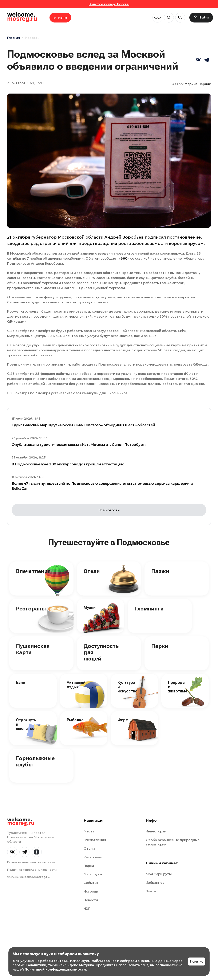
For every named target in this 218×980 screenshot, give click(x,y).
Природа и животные (178, 687)
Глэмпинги (149, 609)
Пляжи (160, 571)
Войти (151, 891)
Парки (160, 646)
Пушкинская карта (33, 649)
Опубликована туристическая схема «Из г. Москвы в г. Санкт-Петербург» (79, 444)
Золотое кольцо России (109, 4)
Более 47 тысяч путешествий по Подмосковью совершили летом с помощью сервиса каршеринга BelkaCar (102, 486)
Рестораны (31, 609)
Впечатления (33, 571)
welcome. (21, 822)
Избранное (155, 882)
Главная (14, 38)
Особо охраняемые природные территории (173, 842)
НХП (87, 909)
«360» (124, 258)
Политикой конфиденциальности (55, 969)
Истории (91, 891)
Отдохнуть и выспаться (26, 724)
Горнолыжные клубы (35, 761)
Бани (21, 682)
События (91, 883)
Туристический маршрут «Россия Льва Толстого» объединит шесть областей (83, 425)
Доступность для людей (101, 652)
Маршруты (93, 874)
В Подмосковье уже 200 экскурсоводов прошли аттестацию (68, 464)
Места (89, 831)
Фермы (124, 720)
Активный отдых (76, 685)
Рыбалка (75, 720)
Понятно (197, 961)
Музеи (90, 608)
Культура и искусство (127, 687)
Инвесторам (156, 831)
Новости (32, 38)
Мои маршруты (159, 874)
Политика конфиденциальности (32, 870)
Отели (92, 571)
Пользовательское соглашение (31, 862)
